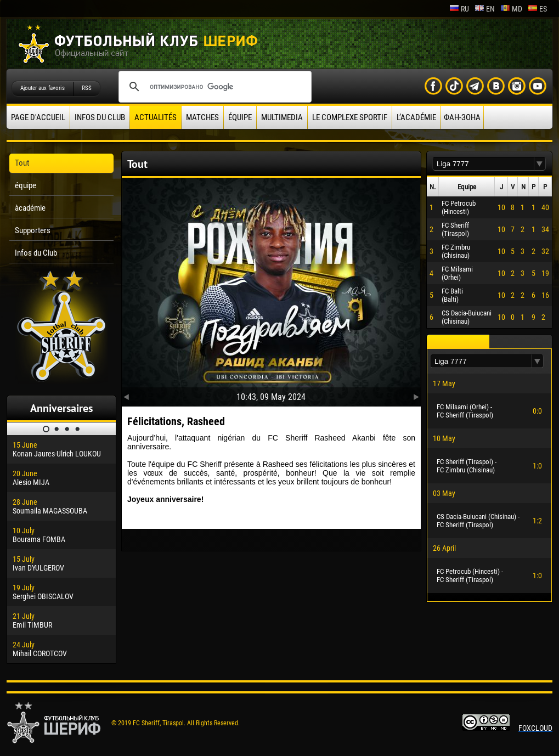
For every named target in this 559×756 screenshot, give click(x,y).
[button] (540, 164)
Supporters (33, 230)
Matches (202, 117)
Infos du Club (100, 117)
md (511, 9)
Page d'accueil (38, 117)
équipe (240, 117)
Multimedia (282, 117)
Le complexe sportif (350, 117)
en (485, 9)
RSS (87, 88)
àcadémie (30, 208)
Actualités (156, 117)
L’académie (416, 117)
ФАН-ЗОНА (462, 117)
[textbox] (483, 164)
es (537, 9)
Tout (22, 163)
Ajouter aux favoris (43, 88)
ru (459, 9)
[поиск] (213, 87)
